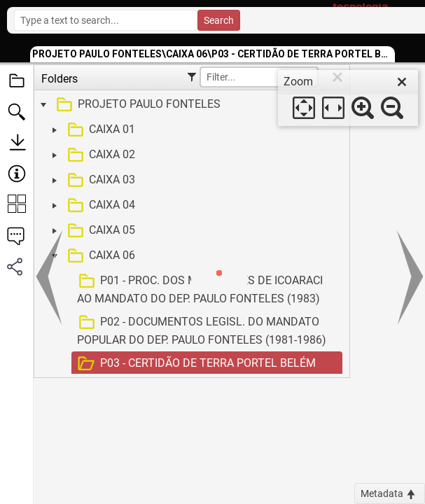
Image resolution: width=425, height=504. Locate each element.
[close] (402, 82)
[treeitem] (190, 105)
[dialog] (348, 98)
